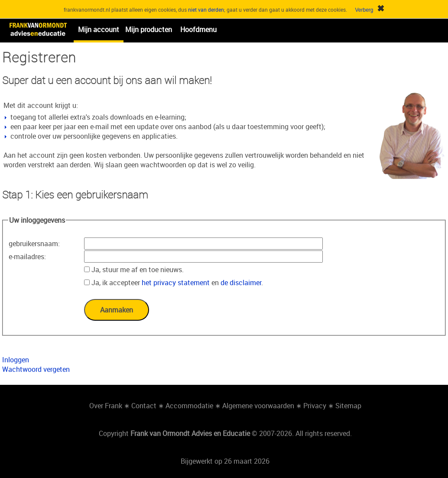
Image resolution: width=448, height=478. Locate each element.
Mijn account (99, 29)
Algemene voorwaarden (258, 406)
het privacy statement (176, 283)
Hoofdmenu (198, 29)
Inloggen (16, 360)
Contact (144, 406)
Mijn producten (149, 29)
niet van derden (206, 10)
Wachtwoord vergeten (36, 369)
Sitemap (348, 406)
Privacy (315, 406)
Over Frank (106, 406)
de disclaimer (241, 283)
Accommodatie (189, 406)
